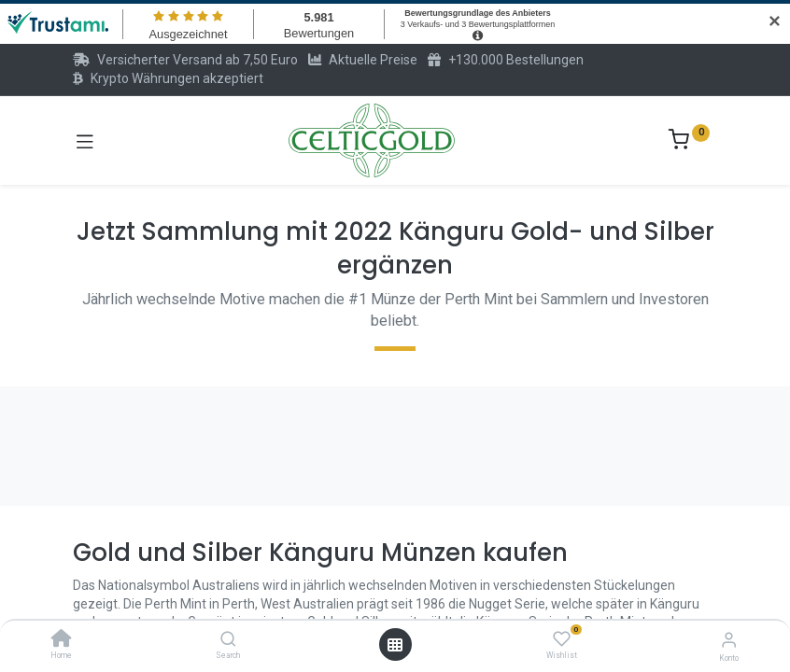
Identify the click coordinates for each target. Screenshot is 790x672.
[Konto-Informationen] (729, 640)
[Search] (228, 640)
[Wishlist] (562, 639)
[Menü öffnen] (395, 645)
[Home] (62, 640)
